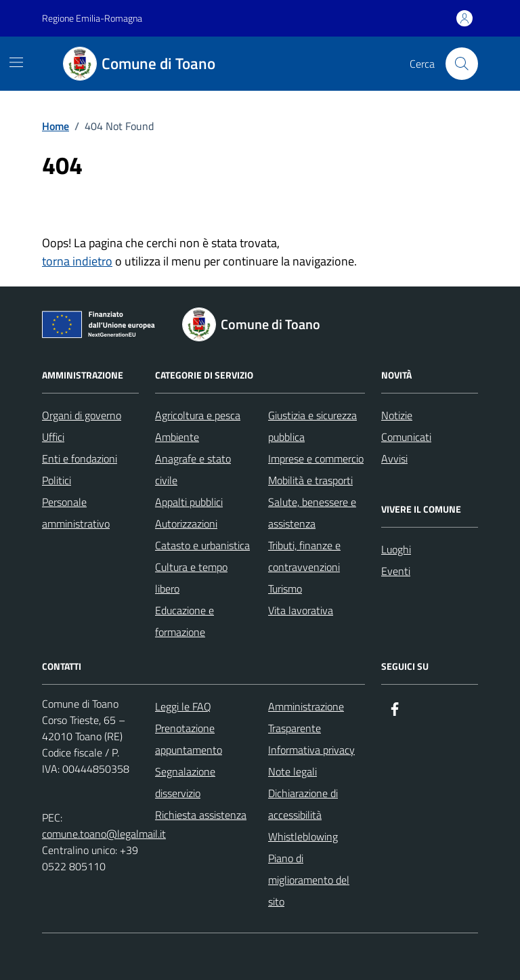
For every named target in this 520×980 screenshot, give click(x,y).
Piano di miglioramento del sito (309, 880)
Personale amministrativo (76, 513)
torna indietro (77, 261)
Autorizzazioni (186, 524)
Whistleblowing (303, 836)
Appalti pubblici (189, 502)
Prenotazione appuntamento (189, 739)
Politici (57, 480)
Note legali (292, 771)
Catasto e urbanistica (202, 545)
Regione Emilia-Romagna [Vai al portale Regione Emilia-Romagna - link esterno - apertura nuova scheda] (92, 18)
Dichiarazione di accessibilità (303, 804)
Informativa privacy (311, 750)
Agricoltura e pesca (198, 415)
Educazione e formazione (185, 621)
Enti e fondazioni (80, 459)
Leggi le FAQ (183, 706)
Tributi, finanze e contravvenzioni (304, 556)
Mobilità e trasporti (310, 480)
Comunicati (406, 437)
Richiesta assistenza (201, 815)
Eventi (396, 571)
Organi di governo (82, 415)
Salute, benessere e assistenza (312, 513)
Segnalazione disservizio (185, 782)
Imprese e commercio (316, 459)
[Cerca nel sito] (462, 64)
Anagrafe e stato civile (193, 469)
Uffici (53, 437)
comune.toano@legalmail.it (104, 834)
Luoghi (396, 549)
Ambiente (177, 437)
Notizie (397, 415)
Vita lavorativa (301, 610)
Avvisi (394, 459)
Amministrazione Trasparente (306, 717)
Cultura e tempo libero (191, 578)
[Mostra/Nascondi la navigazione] (16, 62)
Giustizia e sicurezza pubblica (312, 426)
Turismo (285, 589)
